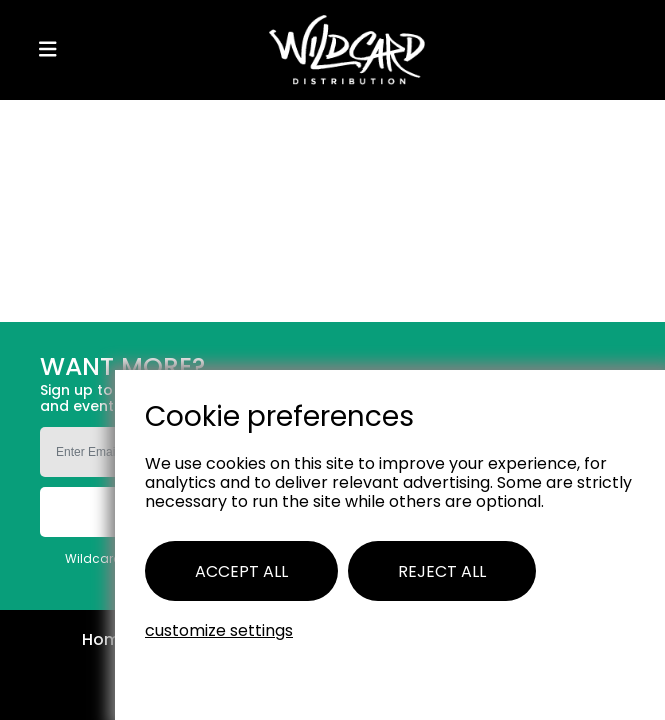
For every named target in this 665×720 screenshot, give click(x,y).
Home (106, 640)
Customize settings (219, 630)
